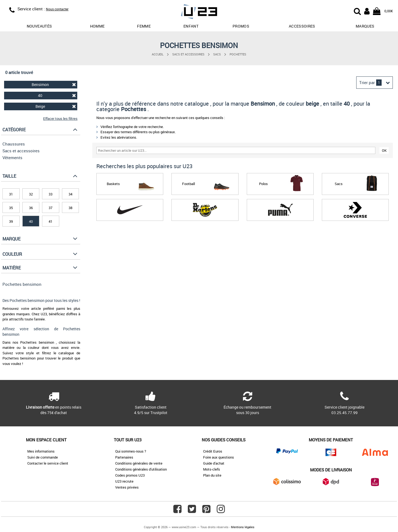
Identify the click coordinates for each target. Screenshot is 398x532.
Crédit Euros (213, 451)
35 (11, 208)
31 (11, 194)
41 (51, 221)
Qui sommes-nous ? (131, 451)
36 (31, 208)
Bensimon (54, 84)
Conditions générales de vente (139, 463)
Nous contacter (57, 9)
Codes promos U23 (130, 475)
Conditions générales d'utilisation (141, 469)
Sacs (217, 54)
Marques (365, 26)
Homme (97, 26)
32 (31, 194)
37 (51, 208)
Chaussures (14, 144)
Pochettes (238, 54)
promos (241, 26)
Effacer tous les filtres (60, 118)
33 (51, 194)
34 (70, 194)
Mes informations (41, 451)
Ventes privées (127, 487)
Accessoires (302, 26)
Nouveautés (39, 26)
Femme (144, 26)
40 (57, 95)
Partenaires (124, 457)
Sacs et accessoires (188, 54)
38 (70, 208)
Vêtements (12, 157)
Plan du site (212, 475)
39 (11, 221)
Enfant (191, 26)
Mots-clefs (212, 469)
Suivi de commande (43, 457)
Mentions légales (243, 527)
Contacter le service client (48, 463)
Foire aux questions (219, 457)
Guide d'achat (214, 463)
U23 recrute (124, 481)
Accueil (158, 54)
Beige (56, 106)
